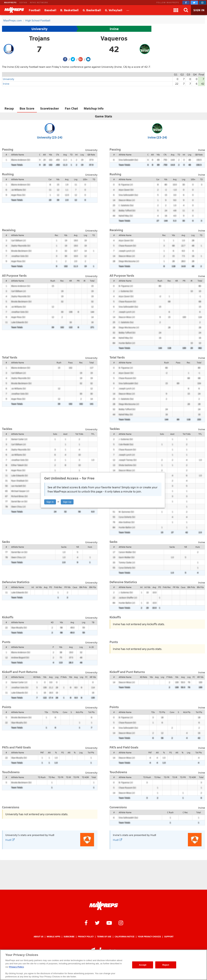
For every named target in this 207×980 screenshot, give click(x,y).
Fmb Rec (58, 587)
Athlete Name (18, 155)
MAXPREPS (10, 2)
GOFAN (23, 2)
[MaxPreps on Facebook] (186, 3)
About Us (39, 937)
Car (50, 179)
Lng (82, 155)
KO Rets (37, 677)
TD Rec (52, 777)
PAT (42, 752)
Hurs (90, 547)
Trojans (39, 38)
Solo (55, 434)
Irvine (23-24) (157, 137)
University (39, 29)
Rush (53, 281)
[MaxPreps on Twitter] (194, 3)
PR (78, 281)
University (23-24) (50, 137)
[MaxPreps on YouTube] (109, 923)
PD (51, 587)
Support (169, 937)
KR (71, 281)
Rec (57, 235)
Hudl (10, 840)
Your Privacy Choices (149, 937)
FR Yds (67, 587)
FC (86, 677)
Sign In (50, 502)
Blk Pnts (83, 587)
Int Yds (39, 587)
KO (52, 622)
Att (44, 155)
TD (71, 155)
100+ (85, 179)
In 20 (91, 647)
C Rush (170, 812)
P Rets (64, 677)
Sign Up (67, 502)
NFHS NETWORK (39, 2)
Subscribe (69, 937)
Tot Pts (91, 712)
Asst (65, 434)
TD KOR (85, 777)
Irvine (114, 29)
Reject (166, 965)
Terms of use (104, 937)
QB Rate (91, 155)
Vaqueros (114, 38)
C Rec (185, 812)
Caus (75, 587)
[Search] (186, 10)
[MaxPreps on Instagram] (202, 3)
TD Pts (55, 712)
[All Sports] (128, 10)
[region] (103, 965)
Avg (65, 155)
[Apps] (176, 10)
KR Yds (93, 677)
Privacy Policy (86, 937)
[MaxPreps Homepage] (104, 906)
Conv (65, 712)
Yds (50, 155)
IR (84, 281)
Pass (70, 363)
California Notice (125, 937)
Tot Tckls (79, 434)
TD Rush (42, 777)
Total (92, 281)
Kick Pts (79, 712)
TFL (93, 434)
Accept (143, 965)
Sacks (64, 547)
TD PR (76, 777)
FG (63, 752)
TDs (46, 712)
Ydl (78, 547)
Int (76, 155)
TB (93, 622)
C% (58, 155)
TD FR (61, 777)
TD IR (68, 777)
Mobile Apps (54, 937)
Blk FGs (93, 587)
